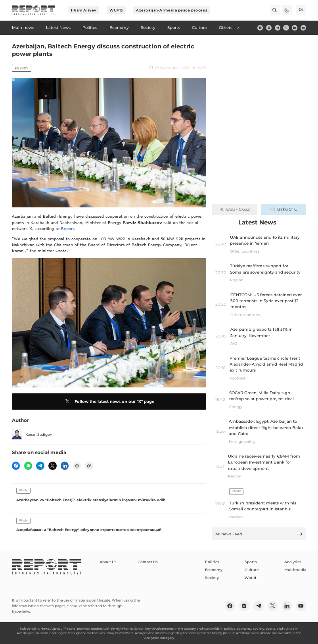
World (250, 578)
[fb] (260, 28)
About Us (108, 562)
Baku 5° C (284, 209)
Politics (212, 562)
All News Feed (259, 534)
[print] (77, 466)
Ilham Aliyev (84, 10)
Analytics (293, 562)
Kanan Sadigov (32, 435)
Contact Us (148, 562)
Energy (21, 68)
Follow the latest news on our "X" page (109, 401)
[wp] (28, 466)
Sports (251, 562)
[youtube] (303, 28)
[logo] (34, 10)
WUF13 (116, 10)
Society (212, 578)
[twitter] (286, 28)
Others (229, 28)
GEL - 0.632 (235, 209)
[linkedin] (295, 28)
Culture (252, 570)
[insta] (269, 28)
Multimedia (295, 570)
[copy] (89, 466)
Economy (214, 570)
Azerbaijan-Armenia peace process (172, 10)
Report (68, 228)
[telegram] (278, 28)
